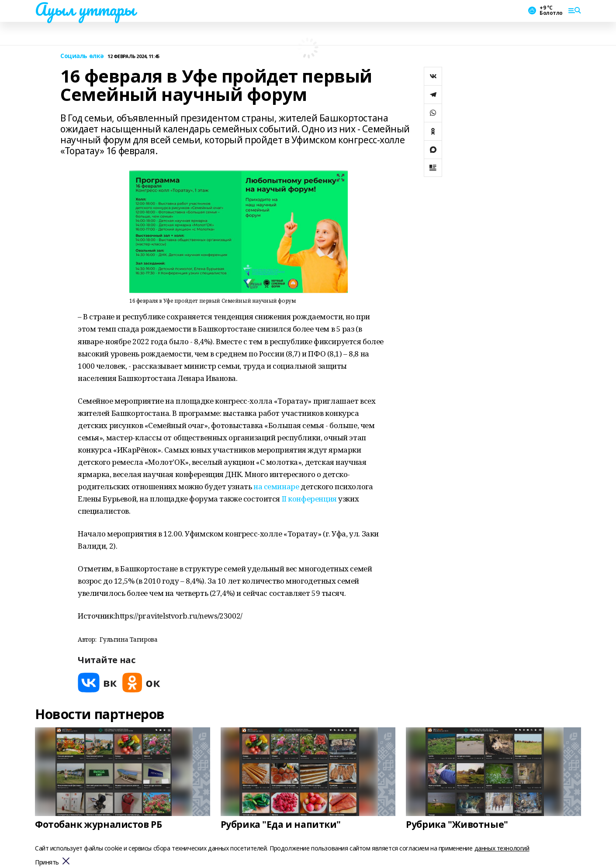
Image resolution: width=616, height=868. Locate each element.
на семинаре (276, 486)
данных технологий (502, 848)
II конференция (309, 499)
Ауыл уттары (85, 9)
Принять (47, 863)
